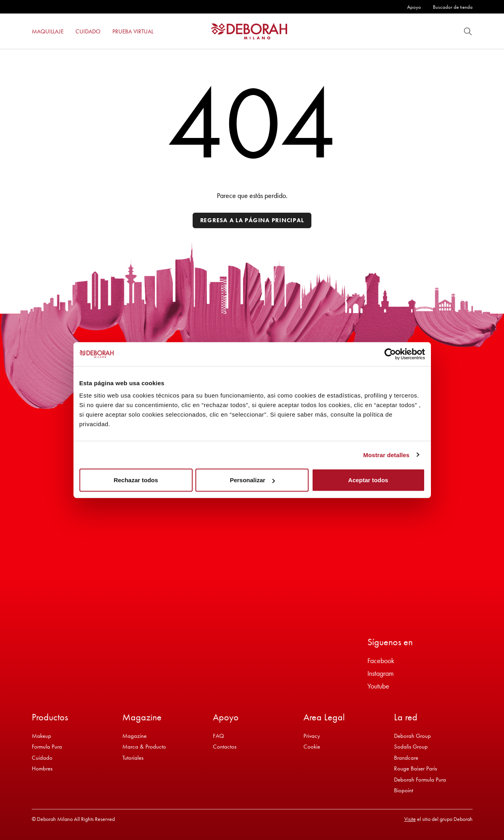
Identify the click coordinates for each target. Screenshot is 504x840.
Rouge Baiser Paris (415, 768)
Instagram (380, 673)
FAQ (218, 736)
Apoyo (414, 7)
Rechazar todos (136, 480)
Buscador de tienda (453, 7)
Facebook (381, 661)
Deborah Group (412, 736)
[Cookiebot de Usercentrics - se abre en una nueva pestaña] (390, 354)
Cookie (312, 747)
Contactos (225, 747)
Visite (410, 819)
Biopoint (404, 790)
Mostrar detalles (386, 455)
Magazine (134, 736)
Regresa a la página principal (252, 220)
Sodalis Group (411, 747)
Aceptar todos (368, 480)
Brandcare (406, 758)
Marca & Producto (144, 747)
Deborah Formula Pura (420, 780)
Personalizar (252, 480)
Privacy (312, 736)
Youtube (378, 686)
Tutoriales (133, 758)
